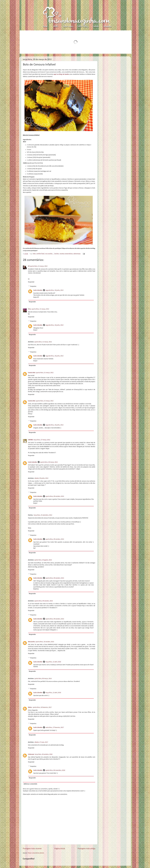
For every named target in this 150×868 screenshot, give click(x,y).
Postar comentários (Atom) (36, 853)
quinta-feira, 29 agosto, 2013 (43, 560)
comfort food (40, 254)
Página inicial (60, 849)
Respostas (33, 286)
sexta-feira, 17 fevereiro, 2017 (55, 728)
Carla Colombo (38, 290)
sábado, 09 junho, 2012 (41, 478)
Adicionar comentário (30, 784)
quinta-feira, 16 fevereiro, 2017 (42, 707)
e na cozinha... (49, 254)
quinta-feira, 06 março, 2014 (43, 679)
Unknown (31, 754)
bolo (34, 254)
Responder (31, 282)
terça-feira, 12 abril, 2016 (53, 662)
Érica (30, 309)
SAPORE (30, 440)
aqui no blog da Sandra (61, 74)
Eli (29, 266)
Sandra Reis (32, 373)
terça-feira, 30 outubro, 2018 (44, 754)
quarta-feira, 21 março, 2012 (39, 266)
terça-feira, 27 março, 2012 (42, 440)
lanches (57, 254)
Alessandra (31, 642)
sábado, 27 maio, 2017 (41, 742)
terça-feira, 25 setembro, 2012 (43, 515)
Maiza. (30, 707)
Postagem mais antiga (86, 849)
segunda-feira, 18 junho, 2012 (54, 290)
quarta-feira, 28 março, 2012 (49, 462)
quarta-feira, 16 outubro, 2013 (45, 642)
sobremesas (77, 254)
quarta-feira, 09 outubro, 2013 (55, 496)
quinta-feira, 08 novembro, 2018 (55, 770)
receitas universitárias (66, 254)
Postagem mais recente (32, 849)
